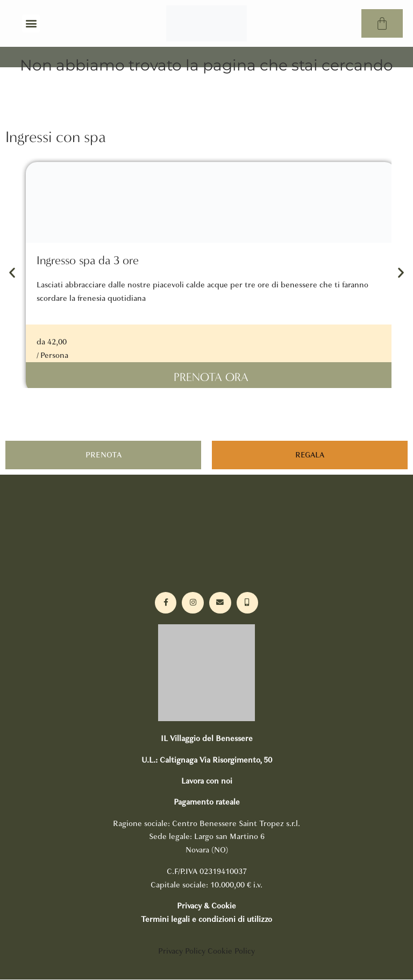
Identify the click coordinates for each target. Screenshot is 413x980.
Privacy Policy (182, 951)
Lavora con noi (207, 781)
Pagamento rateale (207, 803)
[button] (31, 23)
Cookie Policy (231, 951)
